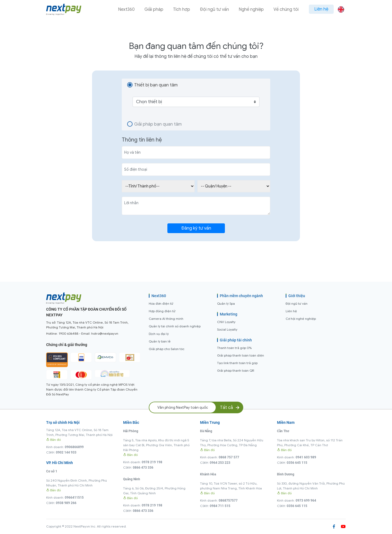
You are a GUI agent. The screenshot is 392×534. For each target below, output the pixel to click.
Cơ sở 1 (52, 471)
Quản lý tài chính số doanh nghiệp (175, 326)
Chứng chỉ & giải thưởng (67, 345)
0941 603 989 (306, 457)
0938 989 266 (66, 503)
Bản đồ (53, 440)
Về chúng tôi (286, 9)
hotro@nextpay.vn (105, 333)
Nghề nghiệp (251, 9)
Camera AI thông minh (166, 319)
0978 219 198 (152, 462)
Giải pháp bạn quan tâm (158, 124)
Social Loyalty (227, 329)
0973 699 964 (306, 501)
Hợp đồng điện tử (162, 311)
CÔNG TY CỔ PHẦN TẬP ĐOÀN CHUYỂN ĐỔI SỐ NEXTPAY (86, 312)
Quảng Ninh (132, 479)
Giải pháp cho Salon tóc (167, 349)
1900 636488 (68, 333)
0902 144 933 (66, 452)
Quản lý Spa (226, 303)
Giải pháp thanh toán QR (236, 370)
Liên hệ (321, 9)
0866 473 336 (143, 468)
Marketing (229, 314)
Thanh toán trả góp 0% (234, 348)
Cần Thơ (283, 431)
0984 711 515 (220, 506)
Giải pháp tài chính (236, 340)
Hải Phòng (131, 431)
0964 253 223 (220, 463)
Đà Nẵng (206, 431)
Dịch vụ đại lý (159, 334)
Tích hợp (182, 9)
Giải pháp (154, 9)
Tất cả (230, 407)
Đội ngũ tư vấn (214, 9)
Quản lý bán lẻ (160, 341)
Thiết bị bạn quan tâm (156, 85)
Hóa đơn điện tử (161, 303)
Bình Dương (286, 474)
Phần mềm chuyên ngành (241, 296)
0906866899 (74, 447)
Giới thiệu (297, 296)
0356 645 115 (297, 463)
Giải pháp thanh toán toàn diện (241, 355)
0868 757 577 (229, 457)
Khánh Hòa (208, 474)
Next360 (126, 9)
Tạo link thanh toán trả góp (237, 363)
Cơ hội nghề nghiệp (301, 319)
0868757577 (228, 501)
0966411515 (74, 498)
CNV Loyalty (226, 322)
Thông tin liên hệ (142, 140)
